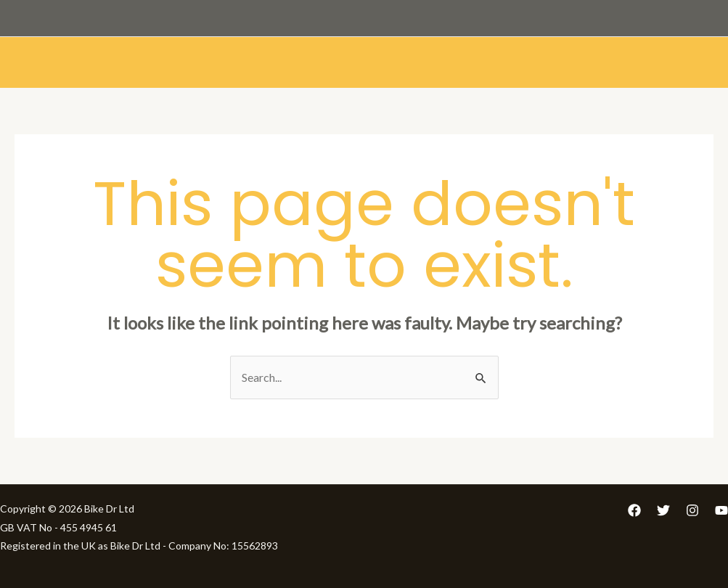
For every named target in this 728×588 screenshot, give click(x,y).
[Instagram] (692, 510)
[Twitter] (663, 510)
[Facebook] (634, 510)
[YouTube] (721, 510)
